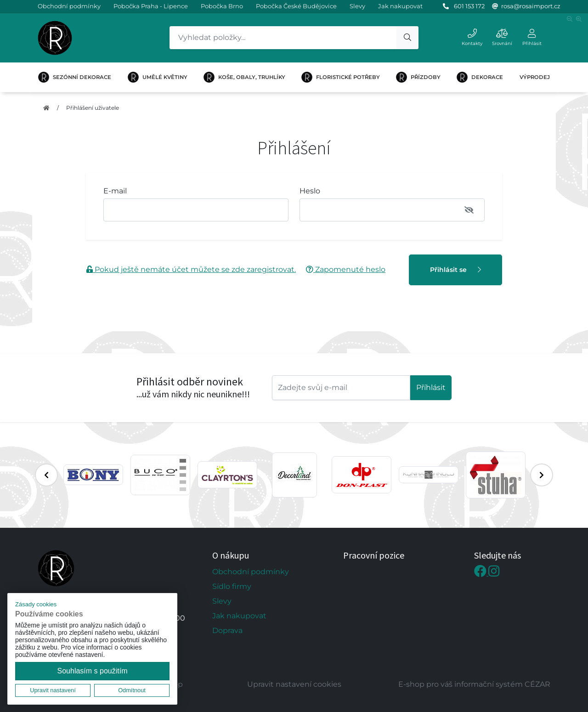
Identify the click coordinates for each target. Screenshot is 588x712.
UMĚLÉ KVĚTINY (158, 77)
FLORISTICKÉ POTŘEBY (341, 77)
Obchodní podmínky (69, 6)
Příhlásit (431, 387)
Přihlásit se (455, 270)
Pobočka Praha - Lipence (151, 6)
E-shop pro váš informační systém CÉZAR (474, 684)
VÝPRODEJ (535, 77)
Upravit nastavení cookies (294, 684)
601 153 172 (469, 6)
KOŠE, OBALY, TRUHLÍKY (244, 77)
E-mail (115, 191)
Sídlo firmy (232, 586)
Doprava (227, 630)
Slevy (357, 6)
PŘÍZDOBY (418, 77)
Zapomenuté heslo (346, 269)
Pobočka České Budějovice (296, 6)
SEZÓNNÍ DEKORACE (75, 77)
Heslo (310, 191)
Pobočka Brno (222, 6)
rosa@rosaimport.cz (531, 6)
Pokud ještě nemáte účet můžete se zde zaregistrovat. (191, 269)
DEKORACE (480, 77)
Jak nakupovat (400, 6)
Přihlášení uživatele (93, 108)
